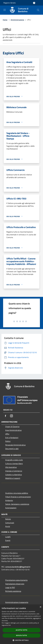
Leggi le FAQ (10, 587)
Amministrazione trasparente (17, 602)
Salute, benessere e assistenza (17, 504)
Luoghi (8, 537)
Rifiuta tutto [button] (21, 635)
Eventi (8, 540)
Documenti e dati (12, 449)
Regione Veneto (10, 3)
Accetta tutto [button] (21, 630)
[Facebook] (6, 416)
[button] (22, 640)
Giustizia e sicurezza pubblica (17, 493)
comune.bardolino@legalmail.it (18, 567)
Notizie (8, 519)
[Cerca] (38, 10)
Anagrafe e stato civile (14, 460)
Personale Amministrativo (15, 445)
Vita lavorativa (11, 467)
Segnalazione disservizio (15, 584)
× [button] (40, 607)
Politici (8, 441)
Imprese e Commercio (14, 471)
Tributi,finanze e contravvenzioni (18, 497)
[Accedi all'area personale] (34, 3)
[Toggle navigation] (5, 10)
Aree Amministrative (13, 430)
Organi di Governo (12, 427)
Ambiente (9, 500)
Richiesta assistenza (13, 591)
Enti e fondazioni (12, 438)
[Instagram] (11, 416)
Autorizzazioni (11, 508)
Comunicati (10, 523)
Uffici (7, 434)
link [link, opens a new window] (9, 625)
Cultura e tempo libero (14, 464)
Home (5, 20)
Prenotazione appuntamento (16, 580)
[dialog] (21, 624)
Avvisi (8, 526)
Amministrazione (17, 20)
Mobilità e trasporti (13, 478)
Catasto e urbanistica (14, 475)
